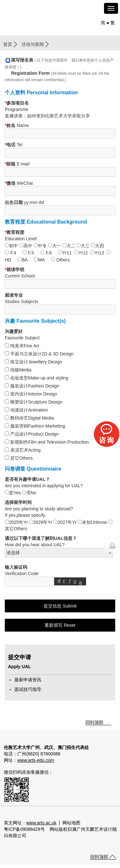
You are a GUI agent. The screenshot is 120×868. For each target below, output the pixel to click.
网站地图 (71, 823)
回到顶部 (94, 722)
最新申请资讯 (28, 680)
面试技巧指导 (28, 689)
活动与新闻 (33, 44)
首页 (8, 44)
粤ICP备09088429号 (24, 829)
